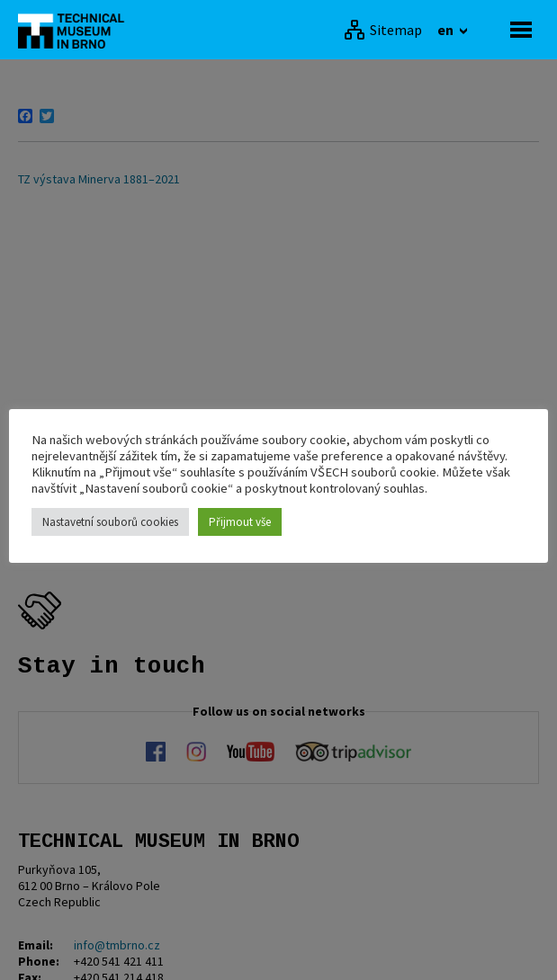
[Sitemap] (383, 30)
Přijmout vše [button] (240, 522)
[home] (76, 30)
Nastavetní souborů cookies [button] (110, 522)
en (447, 30)
